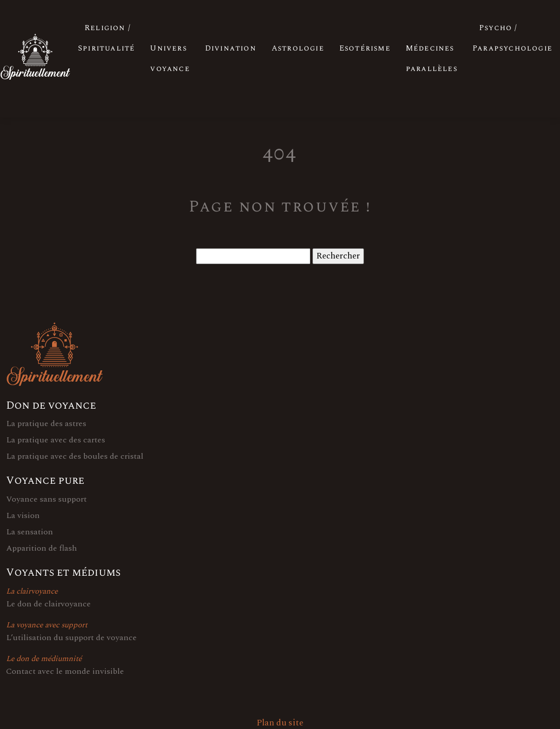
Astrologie (298, 48)
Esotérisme (365, 48)
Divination (231, 48)
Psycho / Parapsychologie (513, 38)
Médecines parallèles (432, 58)
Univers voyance (170, 58)
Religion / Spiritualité (106, 38)
